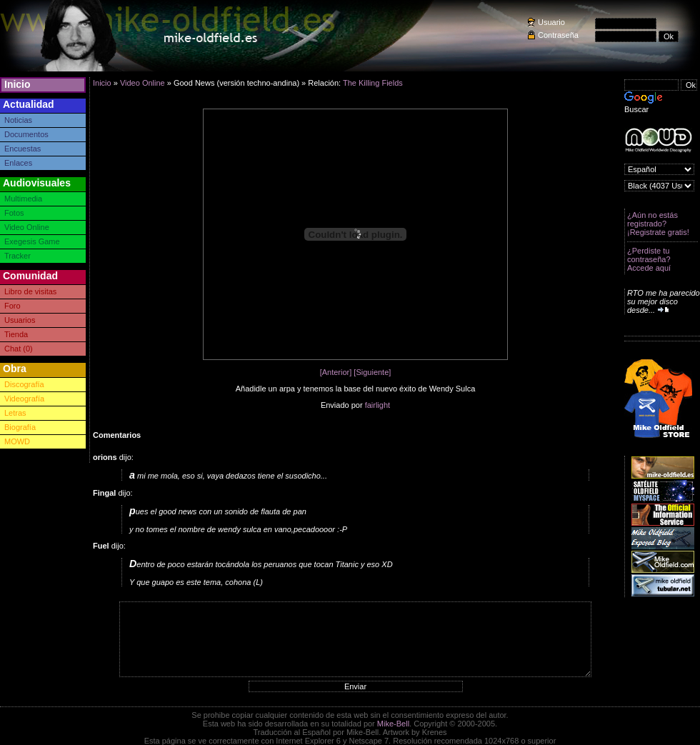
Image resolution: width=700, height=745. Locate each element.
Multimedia (23, 199)
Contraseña (558, 35)
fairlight (377, 405)
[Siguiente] (372, 372)
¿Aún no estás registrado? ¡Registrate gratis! (658, 224)
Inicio (17, 84)
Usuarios (20, 320)
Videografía (24, 399)
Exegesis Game (32, 241)
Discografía (24, 384)
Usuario (551, 22)
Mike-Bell (393, 724)
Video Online (27, 227)
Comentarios (117, 435)
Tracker (17, 256)
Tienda (16, 334)
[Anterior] (336, 372)
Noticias (18, 120)
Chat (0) (19, 349)
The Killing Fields (373, 83)
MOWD (17, 441)
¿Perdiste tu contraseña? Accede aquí (649, 259)
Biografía (20, 427)
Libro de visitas (30, 291)
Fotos (14, 213)
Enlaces (18, 163)
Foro (12, 306)
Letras (15, 413)
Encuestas (22, 149)
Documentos (26, 134)
